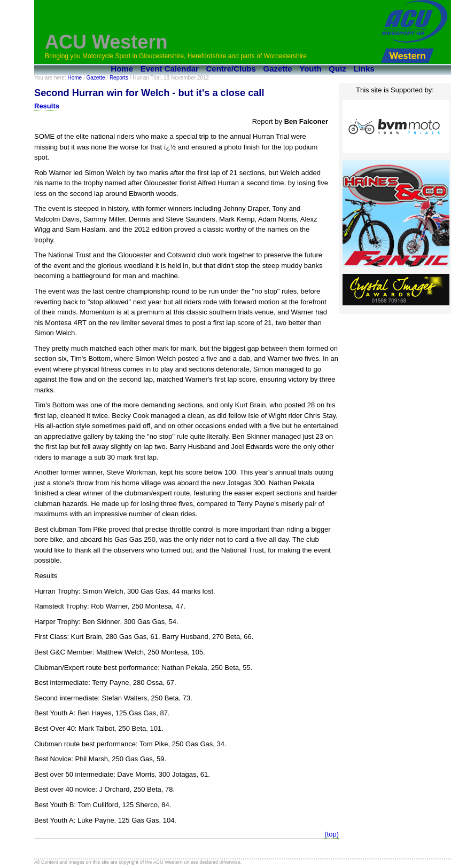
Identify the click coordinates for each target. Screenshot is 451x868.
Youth (310, 69)
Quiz (337, 69)
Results (47, 106)
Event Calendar (170, 69)
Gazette (278, 69)
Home (122, 69)
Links (364, 69)
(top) (332, 834)
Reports (119, 78)
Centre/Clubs (231, 69)
